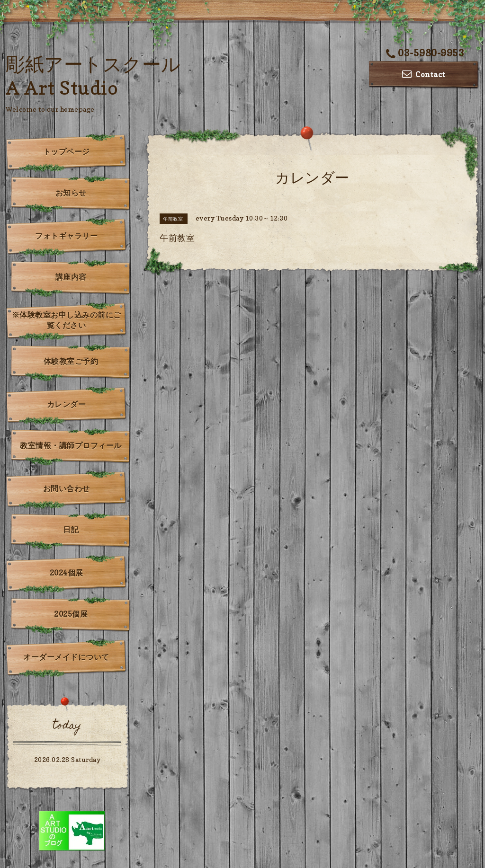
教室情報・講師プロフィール (71, 445)
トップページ (67, 151)
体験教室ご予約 (71, 361)
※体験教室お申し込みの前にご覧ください (67, 320)
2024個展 (67, 573)
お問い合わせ (67, 488)
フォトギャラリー (66, 236)
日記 (71, 530)
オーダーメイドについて (66, 657)
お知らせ (71, 193)
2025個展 (71, 614)
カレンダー (67, 404)
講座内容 (71, 277)
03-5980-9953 (425, 53)
